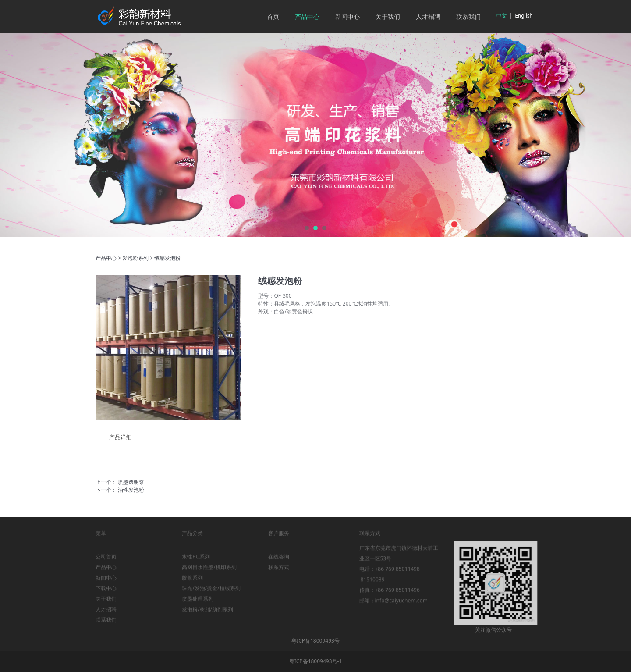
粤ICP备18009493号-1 (316, 661)
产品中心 (307, 16)
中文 (502, 16)
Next (615, 135)
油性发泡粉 (131, 490)
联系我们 (468, 16)
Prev (16, 135)
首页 (273, 16)
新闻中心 (347, 16)
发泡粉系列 (135, 258)
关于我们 (388, 16)
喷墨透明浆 (131, 482)
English (524, 16)
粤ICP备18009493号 (315, 641)
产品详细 (121, 437)
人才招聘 (428, 16)
